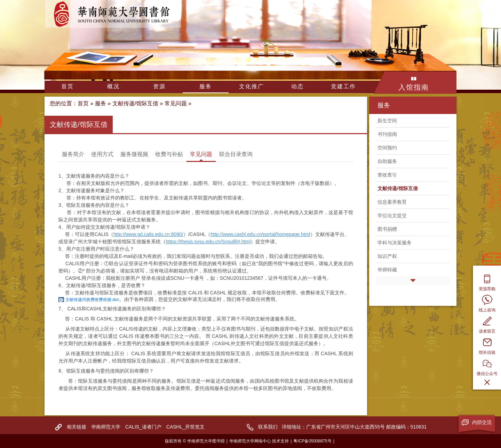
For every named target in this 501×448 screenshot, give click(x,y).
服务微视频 (134, 154)
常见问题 (176, 103)
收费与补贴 (169, 154)
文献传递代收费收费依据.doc (92, 300)
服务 (206, 86)
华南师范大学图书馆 (113, 14)
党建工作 (343, 86)
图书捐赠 (387, 229)
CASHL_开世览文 (185, 427)
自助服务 (387, 161)
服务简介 (73, 154)
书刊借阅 (387, 134)
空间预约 (387, 148)
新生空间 (387, 121)
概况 (113, 86)
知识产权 (387, 256)
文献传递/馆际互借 (135, 103)
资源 (159, 86)
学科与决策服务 (395, 243)
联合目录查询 (236, 154)
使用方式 (102, 154)
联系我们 (268, 427)
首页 (67, 86)
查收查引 (387, 175)
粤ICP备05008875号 (312, 441)
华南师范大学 (106, 427)
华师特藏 (387, 270)
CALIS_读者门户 (143, 427)
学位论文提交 (392, 215)
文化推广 (252, 86)
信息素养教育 (392, 202)
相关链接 (77, 427)
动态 (297, 86)
